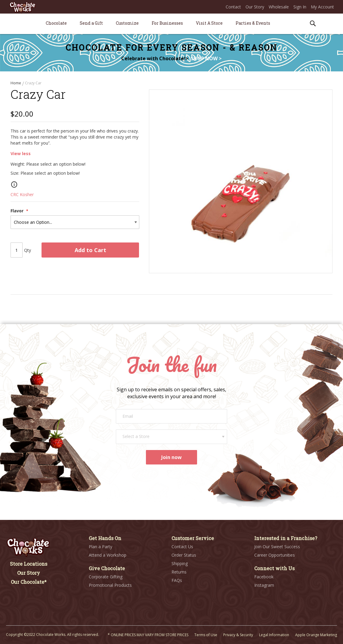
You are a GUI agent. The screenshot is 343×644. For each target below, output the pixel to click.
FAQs (177, 580)
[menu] (171, 24)
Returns (179, 572)
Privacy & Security (238, 635)
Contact (233, 7)
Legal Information (274, 635)
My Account (322, 7)
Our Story (255, 7)
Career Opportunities (275, 555)
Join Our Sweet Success (277, 547)
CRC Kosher (22, 197)
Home (16, 83)
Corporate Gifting (106, 577)
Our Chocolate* (29, 582)
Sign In (300, 7)
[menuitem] (56, 23)
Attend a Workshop (108, 555)
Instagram (264, 585)
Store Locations (29, 564)
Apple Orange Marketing (316, 635)
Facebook (264, 577)
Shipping (180, 563)
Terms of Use (206, 635)
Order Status (184, 555)
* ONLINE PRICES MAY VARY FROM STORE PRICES (148, 635)
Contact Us (182, 547)
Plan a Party (100, 547)
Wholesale (279, 7)
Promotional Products (110, 585)
